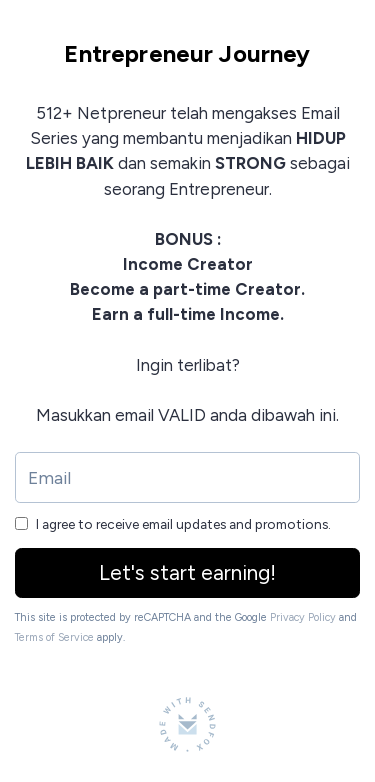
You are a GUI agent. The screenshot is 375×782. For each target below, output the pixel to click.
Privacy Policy (303, 617)
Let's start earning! (187, 572)
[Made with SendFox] (187, 724)
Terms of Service (54, 637)
